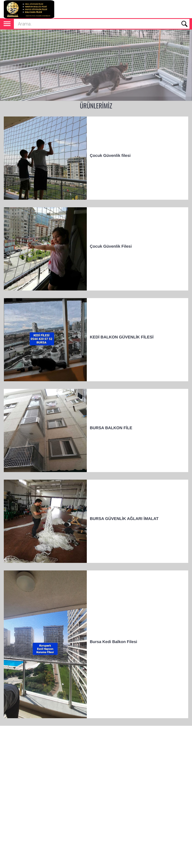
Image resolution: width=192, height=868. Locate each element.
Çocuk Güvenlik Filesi (111, 247)
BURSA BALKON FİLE (111, 428)
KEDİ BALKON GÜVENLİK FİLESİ (122, 337)
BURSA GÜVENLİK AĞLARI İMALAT (124, 519)
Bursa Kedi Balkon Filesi (114, 642)
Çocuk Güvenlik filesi (110, 156)
